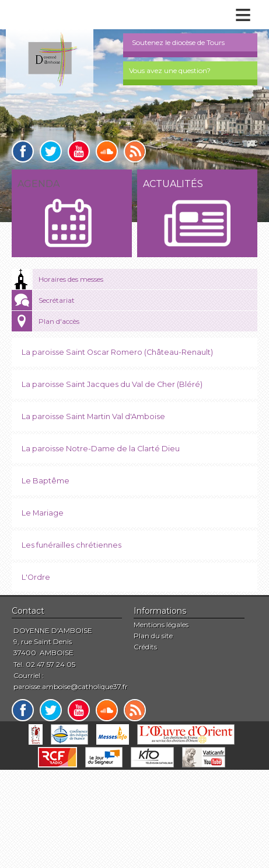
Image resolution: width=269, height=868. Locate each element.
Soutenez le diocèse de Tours (178, 42)
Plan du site (153, 636)
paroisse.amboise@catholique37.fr (71, 687)
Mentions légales (161, 625)
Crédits (145, 647)
